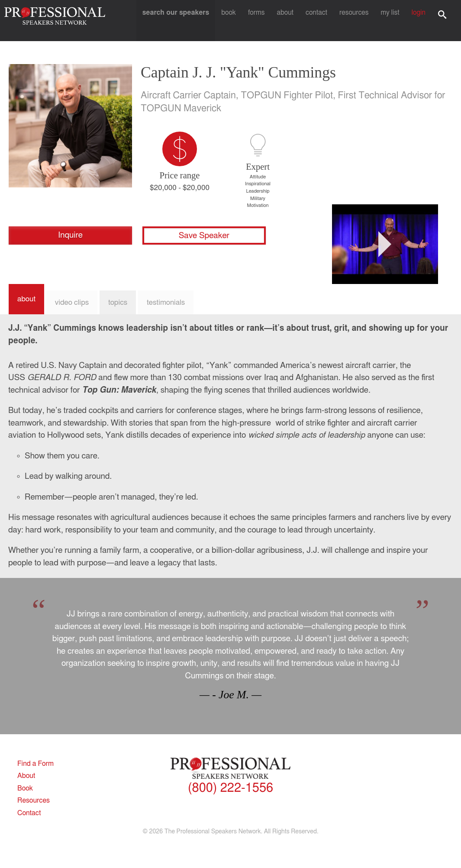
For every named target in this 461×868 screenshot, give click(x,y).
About (290, 20)
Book (236, 20)
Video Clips (72, 302)
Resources (357, 20)
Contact (320, 20)
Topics (118, 302)
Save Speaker (204, 236)
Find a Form (39, 763)
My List (392, 20)
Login (419, 20)
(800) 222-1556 (230, 789)
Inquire (70, 235)
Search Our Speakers (183, 20)
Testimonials (166, 302)
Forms (262, 20)
